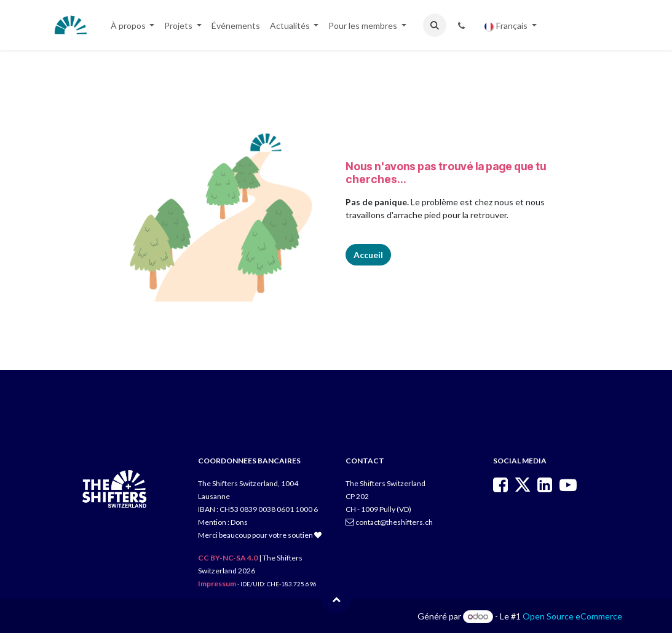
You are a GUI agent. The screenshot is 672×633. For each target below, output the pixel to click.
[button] (435, 25)
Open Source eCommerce (572, 616)
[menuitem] (133, 26)
